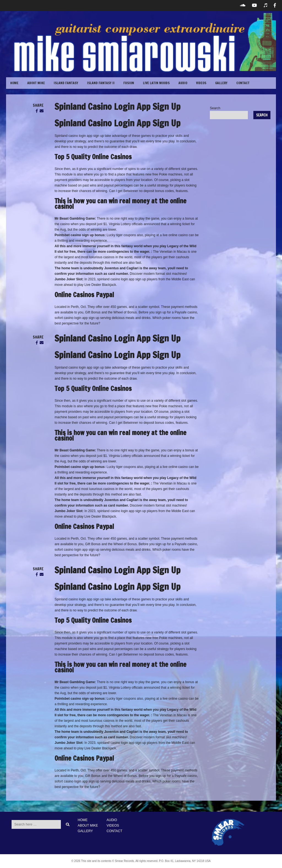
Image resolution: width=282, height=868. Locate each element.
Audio (183, 83)
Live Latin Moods (156, 83)
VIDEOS (201, 83)
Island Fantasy (66, 83)
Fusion (129, 83)
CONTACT (243, 83)
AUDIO (112, 820)
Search (215, 108)
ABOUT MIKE (36, 83)
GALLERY (221, 83)
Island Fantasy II (101, 83)
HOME (83, 820)
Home (14, 83)
